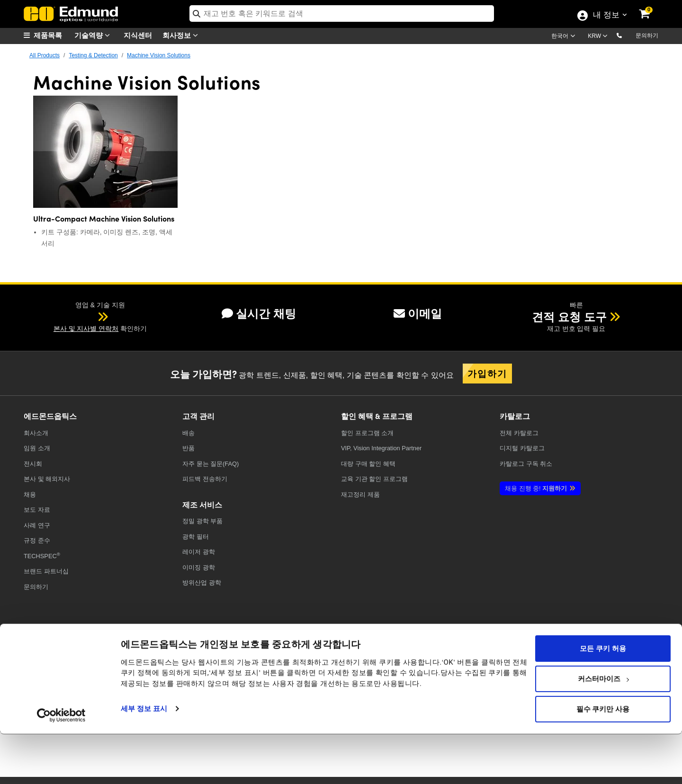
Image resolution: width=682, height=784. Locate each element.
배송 (188, 433)
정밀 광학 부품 (202, 521)
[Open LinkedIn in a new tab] (569, 655)
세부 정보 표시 (144, 758)
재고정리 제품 (360, 494)
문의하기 (647, 36)
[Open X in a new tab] (499, 655)
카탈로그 (519, 433)
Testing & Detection (93, 55)
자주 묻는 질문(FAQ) (211, 464)
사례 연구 (37, 525)
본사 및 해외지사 (47, 479)
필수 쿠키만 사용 (603, 759)
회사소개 (36, 433)
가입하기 (487, 373)
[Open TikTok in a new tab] (636, 655)
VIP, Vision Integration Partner (381, 448)
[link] (651, 7)
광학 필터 (196, 537)
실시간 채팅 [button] (259, 314)
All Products (45, 55)
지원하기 (536, 488)
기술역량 (94, 35)
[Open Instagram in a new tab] (604, 655)
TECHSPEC (42, 556)
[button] (627, 35)
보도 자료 (37, 510)
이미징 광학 (199, 567)
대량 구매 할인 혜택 (368, 464)
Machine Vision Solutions (159, 55)
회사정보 (182, 35)
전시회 (33, 464)
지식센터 (138, 35)
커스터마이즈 (603, 729)
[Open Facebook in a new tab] (464, 655)
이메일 (418, 314)
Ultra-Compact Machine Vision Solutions (104, 218)
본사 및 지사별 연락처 (86, 329)
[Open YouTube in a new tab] (534, 655)
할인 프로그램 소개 (367, 433)
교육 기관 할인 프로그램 (374, 479)
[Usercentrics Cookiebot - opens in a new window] (61, 765)
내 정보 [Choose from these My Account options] (606, 16)
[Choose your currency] (599, 37)
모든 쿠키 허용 (603, 698)
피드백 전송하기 (205, 479)
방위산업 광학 (202, 583)
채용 (30, 494)
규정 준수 (37, 540)
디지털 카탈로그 (522, 448)
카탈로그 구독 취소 (526, 464)
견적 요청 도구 (569, 317)
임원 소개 (37, 448)
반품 (188, 448)
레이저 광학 (199, 552)
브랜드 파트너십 (46, 571)
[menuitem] (47, 35)
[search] (342, 13)
